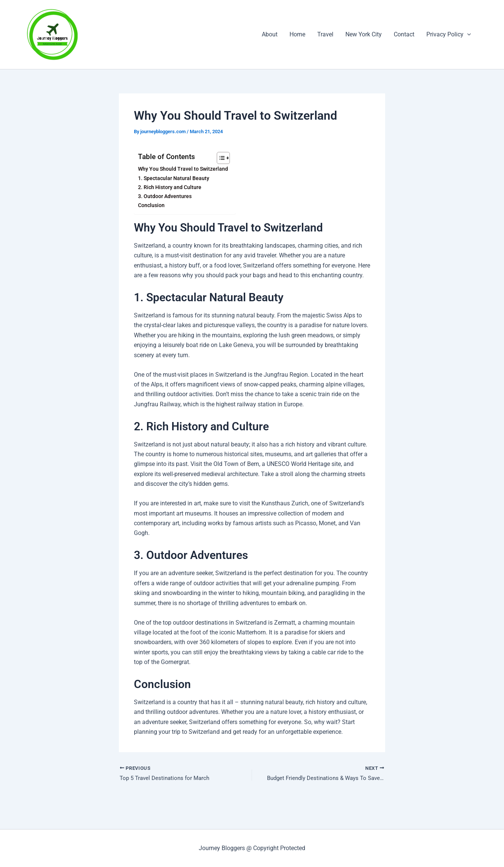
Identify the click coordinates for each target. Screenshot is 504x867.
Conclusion (151, 205)
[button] (467, 35)
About (270, 34)
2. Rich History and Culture (170, 187)
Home (297, 34)
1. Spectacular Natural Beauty (174, 178)
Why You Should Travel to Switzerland (183, 169)
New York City (364, 34)
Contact (404, 34)
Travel (325, 34)
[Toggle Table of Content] (219, 158)
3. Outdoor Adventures (165, 196)
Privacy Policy (449, 35)
